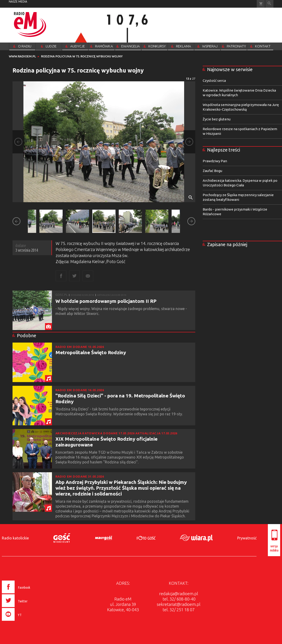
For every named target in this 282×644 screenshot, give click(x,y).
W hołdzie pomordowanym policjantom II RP (106, 301)
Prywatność (247, 538)
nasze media (18, 2)
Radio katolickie (15, 538)
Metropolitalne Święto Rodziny (91, 352)
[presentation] (26, 621)
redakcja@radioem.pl (179, 594)
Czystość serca (214, 81)
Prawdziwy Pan (215, 161)
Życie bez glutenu (217, 119)
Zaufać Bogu (212, 171)
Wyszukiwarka (269, 4)
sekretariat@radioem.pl (179, 604)
